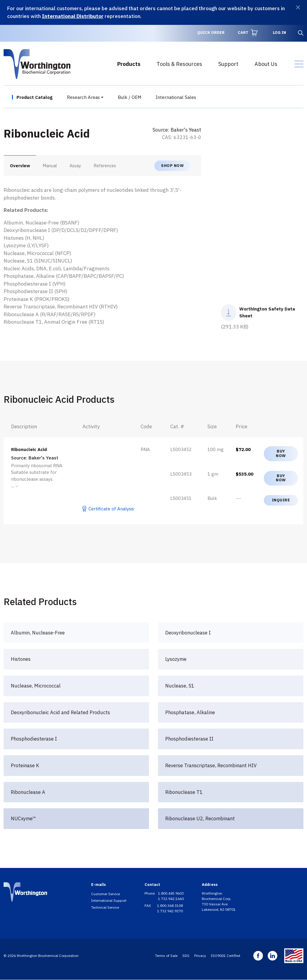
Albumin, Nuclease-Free (38, 633)
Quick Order (211, 33)
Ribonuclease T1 (184, 792)
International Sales (176, 97)
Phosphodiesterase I (34, 739)
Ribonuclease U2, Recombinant (200, 818)
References (105, 166)
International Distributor (73, 16)
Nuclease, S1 (180, 686)
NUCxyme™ (23, 818)
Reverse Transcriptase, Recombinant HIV (211, 765)
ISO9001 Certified (225, 956)
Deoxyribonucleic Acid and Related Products (60, 712)
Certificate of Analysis (111, 509)
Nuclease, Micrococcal (36, 686)
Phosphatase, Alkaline (190, 712)
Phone (150, 893)
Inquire (281, 500)
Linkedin (273, 956)
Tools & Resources (179, 64)
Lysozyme (176, 659)
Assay (75, 166)
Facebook (258, 956)
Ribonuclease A (28, 792)
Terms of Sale (166, 956)
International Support (109, 900)
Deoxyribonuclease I (188, 633)
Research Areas (83, 97)
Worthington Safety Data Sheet (267, 312)
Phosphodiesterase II (189, 739)
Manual (50, 166)
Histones (21, 659)
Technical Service (105, 907)
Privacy (200, 956)
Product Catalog (34, 97)
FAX (148, 906)
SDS (186, 956)
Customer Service (106, 894)
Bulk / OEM (130, 97)
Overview (20, 166)
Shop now (172, 165)
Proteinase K (25, 765)
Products (129, 64)
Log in (279, 33)
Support (228, 64)
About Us (266, 64)
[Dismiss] (298, 7)
